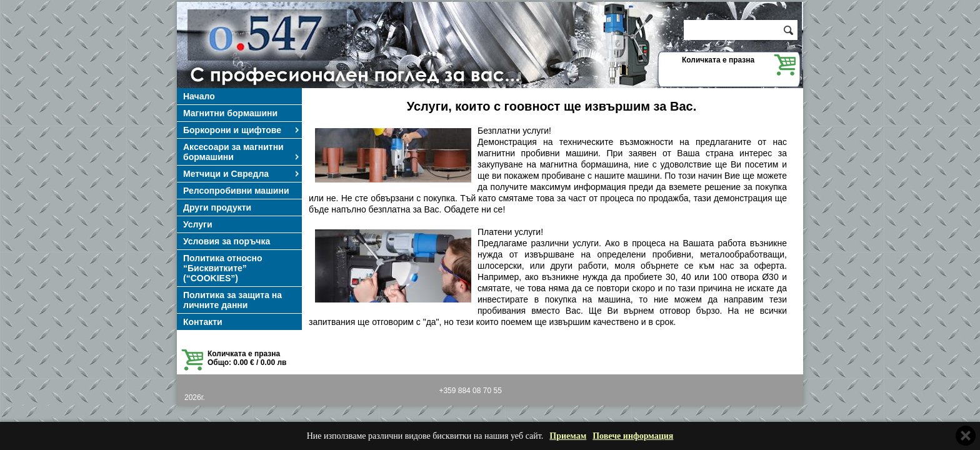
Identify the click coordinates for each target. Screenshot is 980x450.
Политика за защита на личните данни (232, 300)
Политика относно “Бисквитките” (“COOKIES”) (223, 268)
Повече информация (633, 436)
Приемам (568, 436)
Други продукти (217, 207)
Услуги (198, 224)
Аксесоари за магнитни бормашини (242, 152)
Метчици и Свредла (242, 174)
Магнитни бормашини (230, 113)
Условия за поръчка (227, 241)
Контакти (203, 322)
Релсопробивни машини (236, 191)
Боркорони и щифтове (242, 130)
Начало (199, 96)
